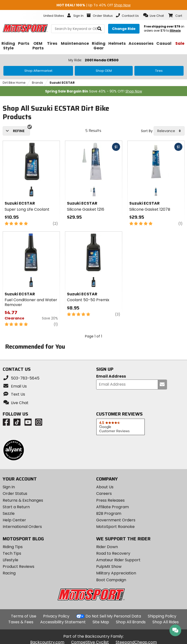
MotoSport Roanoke (115, 527)
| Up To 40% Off (93, 5)
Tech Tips (12, 553)
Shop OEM (104, 71)
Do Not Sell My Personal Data (113, 616)
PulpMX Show (109, 567)
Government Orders (116, 520)
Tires (159, 71)
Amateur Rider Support (118, 560)
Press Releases (110, 500)
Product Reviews (19, 567)
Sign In (9, 487)
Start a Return (16, 507)
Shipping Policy (162, 616)
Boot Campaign (111, 580)
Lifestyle (10, 560)
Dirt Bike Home (14, 83)
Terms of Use (24, 616)
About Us (105, 487)
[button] (154, 15)
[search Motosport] (78, 29)
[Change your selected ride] (124, 29)
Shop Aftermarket (38, 71)
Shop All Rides (166, 622)
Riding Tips (13, 547)
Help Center (14, 520)
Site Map (101, 622)
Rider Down (107, 547)
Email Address (111, 376)
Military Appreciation (116, 573)
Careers (104, 494)
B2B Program (109, 513)
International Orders (22, 527)
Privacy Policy (56, 616)
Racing (9, 573)
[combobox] (169, 131)
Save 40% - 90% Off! (93, 91)
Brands (37, 83)
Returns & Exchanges (23, 500)
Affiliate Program (112, 507)
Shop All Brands (131, 622)
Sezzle (9, 513)
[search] (99, 29)
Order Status (15, 494)
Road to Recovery (113, 553)
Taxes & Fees (21, 622)
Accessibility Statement (63, 622)
